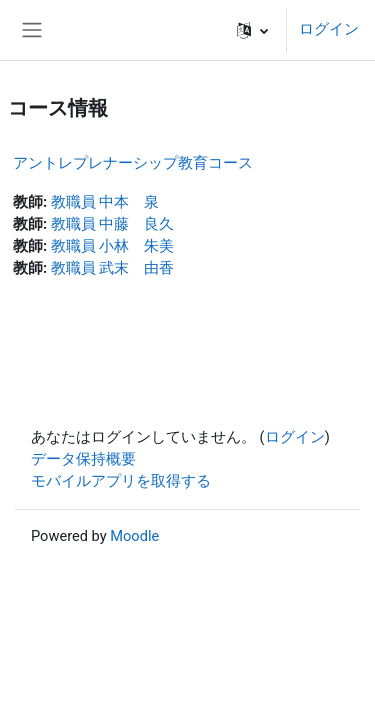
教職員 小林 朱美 (113, 246)
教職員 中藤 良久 (113, 224)
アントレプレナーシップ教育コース (133, 163)
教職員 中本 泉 (105, 202)
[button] (252, 30)
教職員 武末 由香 (113, 268)
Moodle (134, 536)
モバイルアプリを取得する (121, 481)
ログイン (329, 29)
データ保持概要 (83, 459)
